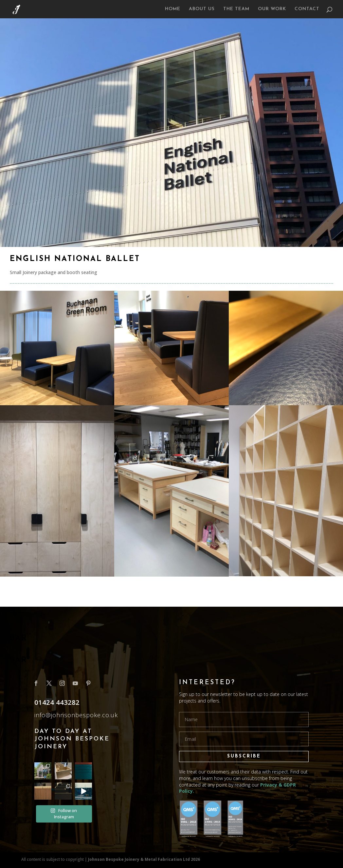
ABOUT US (202, 9)
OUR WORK (272, 9)
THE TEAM (236, 9)
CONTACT (307, 9)
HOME (173, 9)
